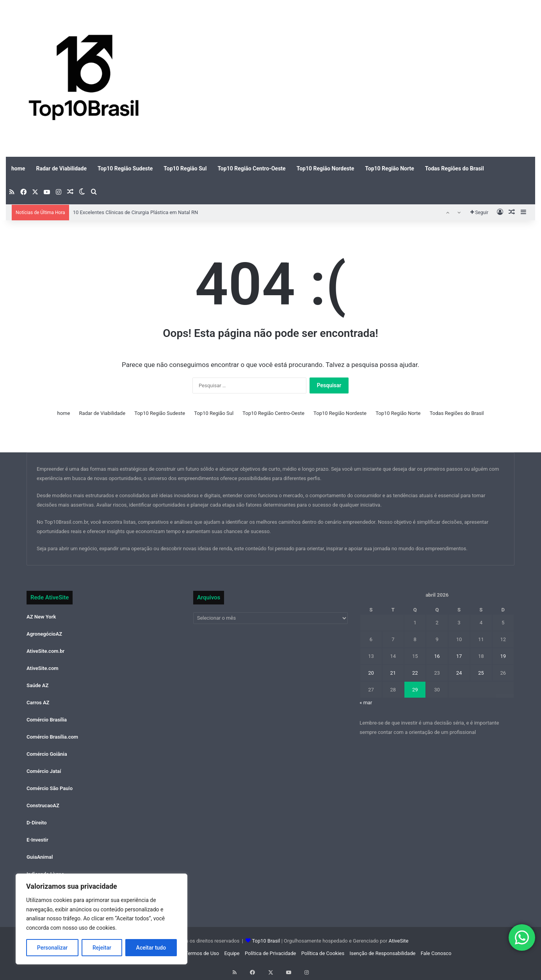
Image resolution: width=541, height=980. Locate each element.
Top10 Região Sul (185, 168)
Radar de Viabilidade (61, 168)
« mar (366, 703)
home (18, 168)
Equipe (232, 953)
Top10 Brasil (266, 941)
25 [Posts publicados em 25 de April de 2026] (481, 673)
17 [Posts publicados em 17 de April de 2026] (459, 656)
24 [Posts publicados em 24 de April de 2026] (459, 673)
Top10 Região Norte (389, 168)
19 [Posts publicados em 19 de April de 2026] (503, 656)
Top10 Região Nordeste (326, 168)
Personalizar (52, 948)
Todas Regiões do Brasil (455, 168)
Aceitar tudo (151, 948)
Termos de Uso (202, 953)
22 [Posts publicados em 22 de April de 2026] (415, 673)
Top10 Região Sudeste (125, 168)
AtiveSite (398, 941)
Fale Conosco (436, 953)
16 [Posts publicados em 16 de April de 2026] (437, 656)
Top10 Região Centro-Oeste (251, 168)
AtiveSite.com (43, 668)
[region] (101, 919)
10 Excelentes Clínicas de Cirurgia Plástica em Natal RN (136, 212)
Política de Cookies (323, 953)
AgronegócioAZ (44, 634)
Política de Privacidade (270, 953)
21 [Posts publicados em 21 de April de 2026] (393, 673)
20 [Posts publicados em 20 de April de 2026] (371, 673)
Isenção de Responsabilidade (382, 953)
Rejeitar (102, 948)
